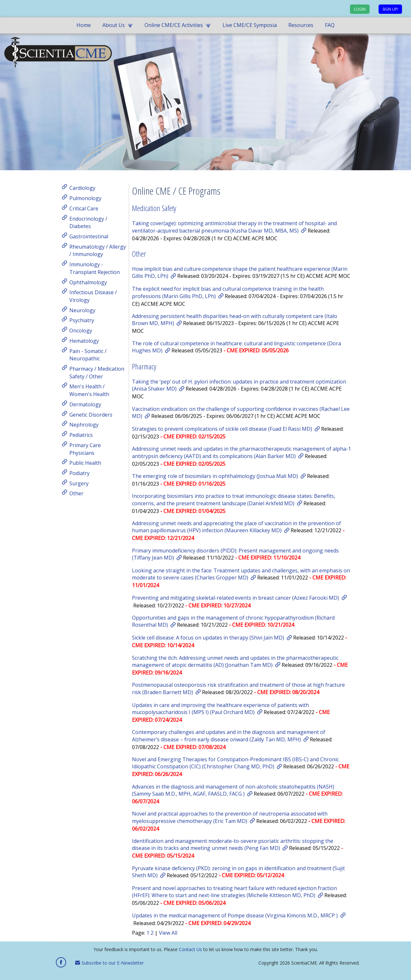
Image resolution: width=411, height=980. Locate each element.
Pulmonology (85, 198)
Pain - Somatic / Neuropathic (88, 355)
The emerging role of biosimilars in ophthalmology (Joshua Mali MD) (215, 476)
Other (76, 493)
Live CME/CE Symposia (250, 25)
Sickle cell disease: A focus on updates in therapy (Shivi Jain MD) (208, 638)
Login (360, 9)
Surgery (79, 483)
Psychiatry (82, 320)
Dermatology (85, 404)
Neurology (82, 310)
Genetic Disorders (91, 414)
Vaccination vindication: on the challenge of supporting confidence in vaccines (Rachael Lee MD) (241, 412)
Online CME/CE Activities (174, 25)
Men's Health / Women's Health (89, 390)
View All (168, 933)
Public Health (85, 463)
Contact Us (190, 949)
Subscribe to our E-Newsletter (109, 963)
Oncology (81, 331)
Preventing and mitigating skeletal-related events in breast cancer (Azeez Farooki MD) (236, 598)
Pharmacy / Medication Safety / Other (97, 373)
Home (84, 25)
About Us (114, 25)
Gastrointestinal (89, 236)
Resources (301, 25)
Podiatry (79, 473)
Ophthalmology (88, 282)
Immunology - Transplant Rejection (95, 268)
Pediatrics (81, 435)
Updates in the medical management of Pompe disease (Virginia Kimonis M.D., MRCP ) (235, 915)
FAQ (330, 25)
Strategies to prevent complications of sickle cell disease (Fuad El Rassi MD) (222, 429)
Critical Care (84, 208)
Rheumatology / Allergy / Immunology (98, 250)
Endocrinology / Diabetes (88, 222)
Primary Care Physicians (85, 449)
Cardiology (82, 188)
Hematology (84, 341)
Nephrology (84, 425)
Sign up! (390, 9)
